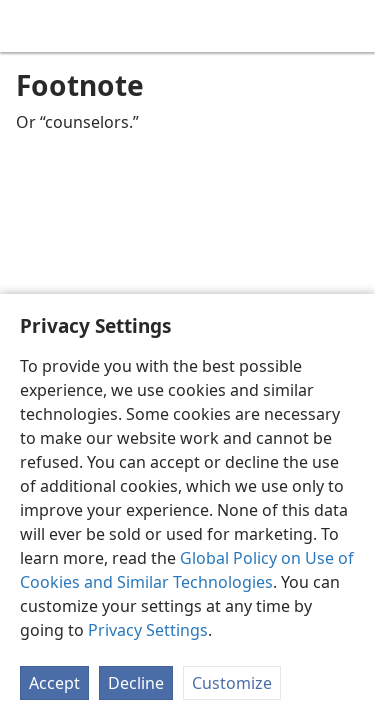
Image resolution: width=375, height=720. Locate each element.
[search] (350, 26)
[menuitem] (30, 26)
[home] (30, 26)
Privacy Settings (148, 630)
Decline (136, 683)
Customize (232, 683)
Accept (54, 683)
